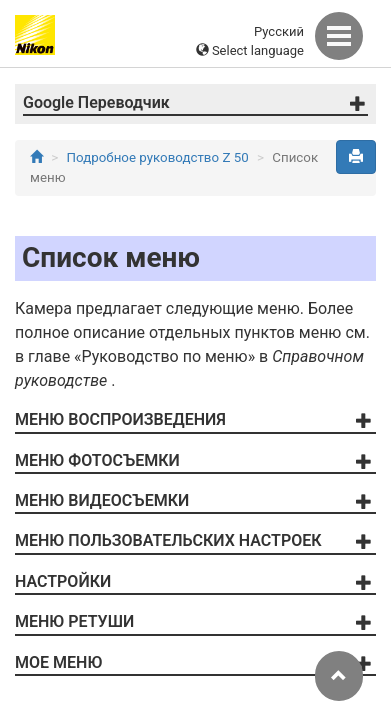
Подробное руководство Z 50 (158, 157)
